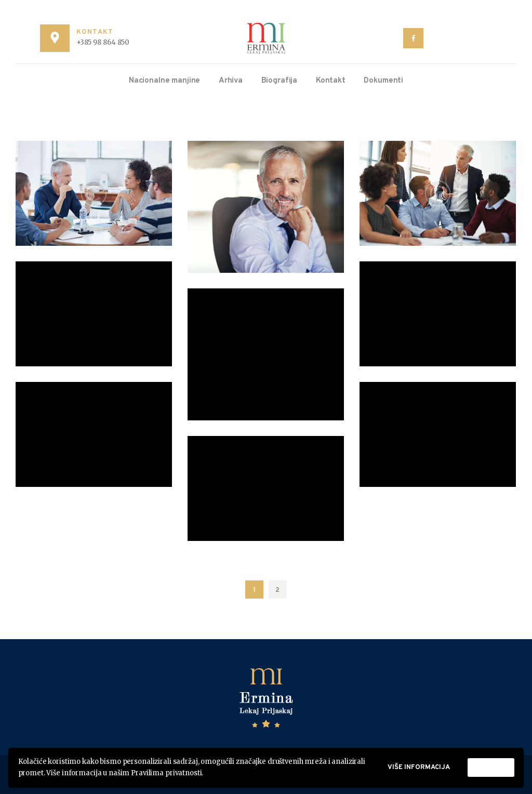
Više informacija (419, 767)
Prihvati (491, 767)
